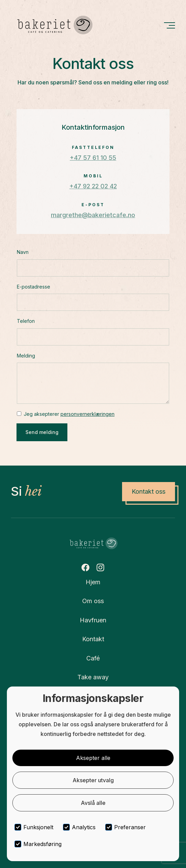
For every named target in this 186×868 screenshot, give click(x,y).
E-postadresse (34, 287)
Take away (93, 677)
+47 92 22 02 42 (93, 186)
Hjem (93, 582)
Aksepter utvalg (93, 780)
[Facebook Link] (85, 567)
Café (93, 658)
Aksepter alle (93, 758)
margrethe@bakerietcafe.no (93, 215)
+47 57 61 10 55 (93, 158)
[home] (54, 25)
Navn (23, 252)
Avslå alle (93, 803)
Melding (26, 356)
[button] (169, 25)
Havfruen (93, 620)
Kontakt (93, 639)
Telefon (26, 321)
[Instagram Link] (100, 567)
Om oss (93, 601)
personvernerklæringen (87, 414)
